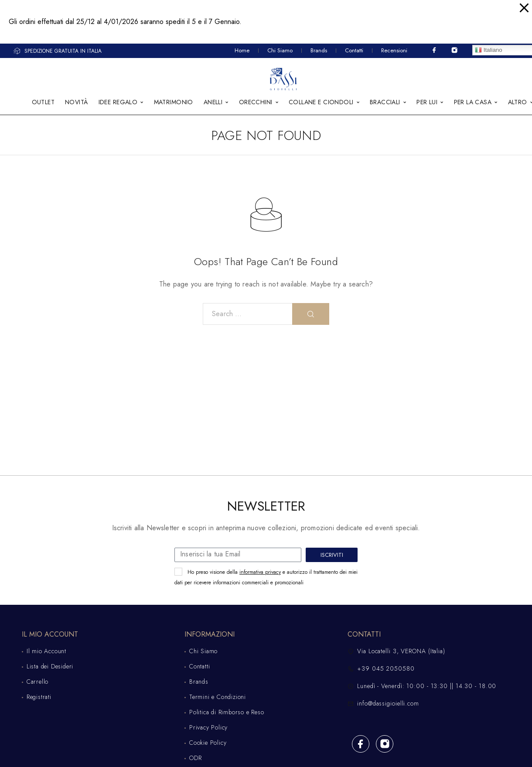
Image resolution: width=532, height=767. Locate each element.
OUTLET (43, 102)
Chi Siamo (280, 50)
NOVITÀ (77, 102)
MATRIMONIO (174, 102)
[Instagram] (454, 50)
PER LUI (427, 102)
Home (242, 50)
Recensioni (394, 50)
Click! (476, 22)
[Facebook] (434, 50)
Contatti (354, 50)
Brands (319, 50)
